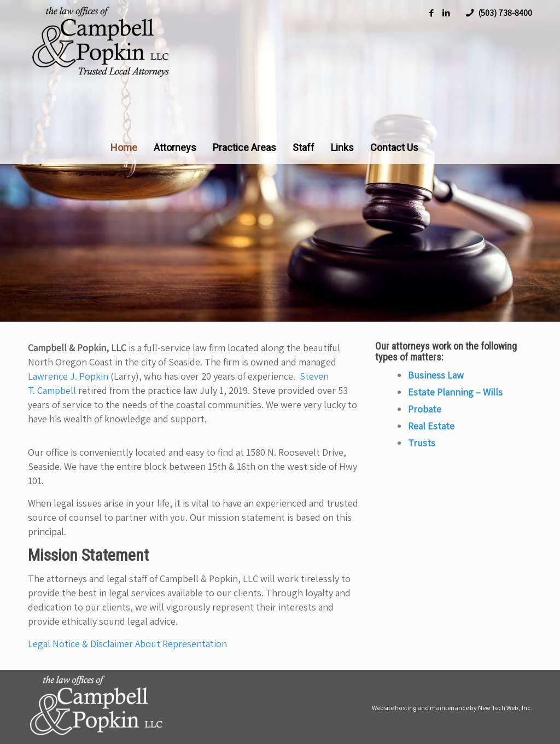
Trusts (422, 443)
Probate (425, 409)
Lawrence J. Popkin (68, 376)
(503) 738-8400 (505, 13)
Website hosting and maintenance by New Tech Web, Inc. (452, 708)
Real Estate (431, 426)
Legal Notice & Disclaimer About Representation (127, 644)
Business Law (436, 375)
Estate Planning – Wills (455, 392)
